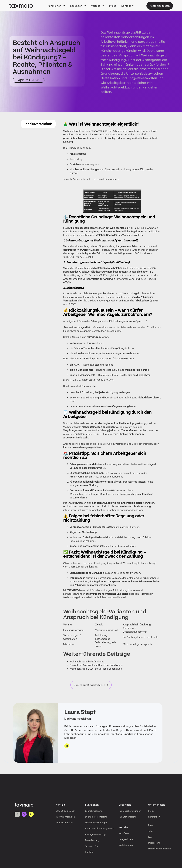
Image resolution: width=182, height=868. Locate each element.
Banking (89, 852)
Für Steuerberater (128, 817)
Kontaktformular (64, 823)
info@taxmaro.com (66, 817)
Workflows (124, 833)
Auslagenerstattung (95, 834)
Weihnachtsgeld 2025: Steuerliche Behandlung (96, 669)
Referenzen (154, 817)
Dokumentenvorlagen (96, 823)
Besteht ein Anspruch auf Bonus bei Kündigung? (96, 665)
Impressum (154, 843)
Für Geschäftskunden (130, 811)
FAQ (150, 837)
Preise (113, 6)
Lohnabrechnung (94, 811)
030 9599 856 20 (65, 811)
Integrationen (126, 839)
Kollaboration (126, 845)
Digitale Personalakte (96, 817)
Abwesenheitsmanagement (99, 828)
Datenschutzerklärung (160, 849)
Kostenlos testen (160, 6)
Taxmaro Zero (92, 846)
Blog (151, 825)
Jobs (151, 831)
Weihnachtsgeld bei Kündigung (87, 661)
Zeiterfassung (92, 840)
